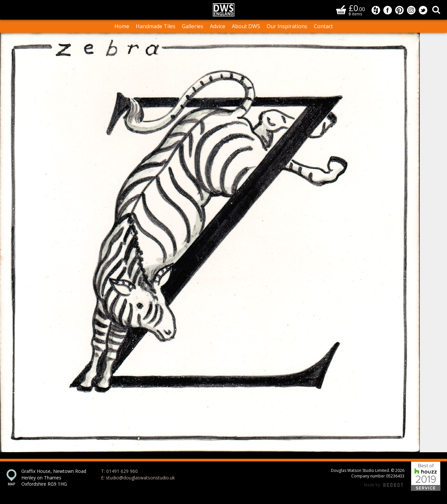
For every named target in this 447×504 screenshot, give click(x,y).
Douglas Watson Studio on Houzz (376, 10)
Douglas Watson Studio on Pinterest (399, 10)
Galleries (193, 26)
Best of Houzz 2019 (426, 476)
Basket (341, 10)
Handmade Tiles (156, 26)
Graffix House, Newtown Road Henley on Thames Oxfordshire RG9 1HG (54, 477)
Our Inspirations (287, 26)
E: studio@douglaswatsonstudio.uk (138, 478)
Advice (218, 26)
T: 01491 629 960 (119, 471)
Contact (323, 26)
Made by (384, 485)
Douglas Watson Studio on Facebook (388, 10)
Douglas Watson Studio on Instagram (411, 10)
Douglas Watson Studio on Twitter (423, 10)
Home (122, 26)
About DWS (246, 26)
